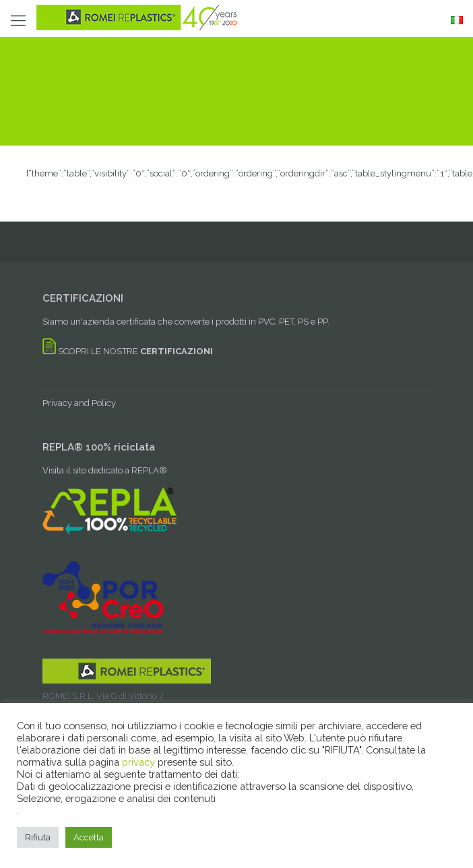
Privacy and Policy (79, 403)
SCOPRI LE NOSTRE (128, 351)
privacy (140, 762)
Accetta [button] (89, 837)
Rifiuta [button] (38, 837)
